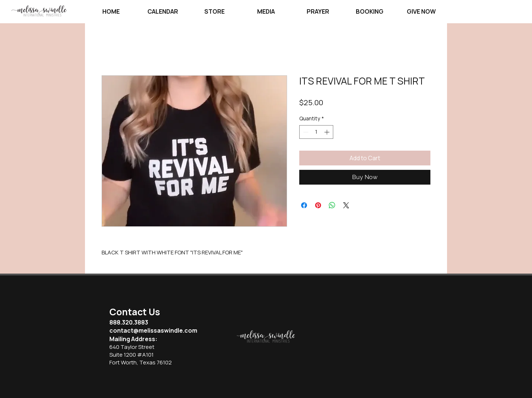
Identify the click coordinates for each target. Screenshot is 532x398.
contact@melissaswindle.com (153, 330)
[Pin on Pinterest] (318, 205)
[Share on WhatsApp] (332, 205)
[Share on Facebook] (304, 205)
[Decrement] (305, 132)
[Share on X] (346, 205)
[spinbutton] (316, 132)
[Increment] (328, 132)
